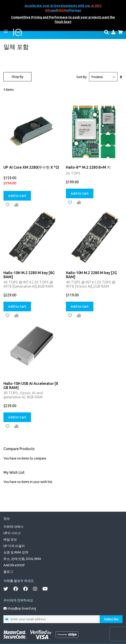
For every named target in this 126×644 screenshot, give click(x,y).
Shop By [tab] (18, 77)
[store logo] (17, 32)
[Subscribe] (111, 619)
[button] (7, 205)
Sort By (82, 77)
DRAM (62, 10)
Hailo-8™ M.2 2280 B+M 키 (88, 167)
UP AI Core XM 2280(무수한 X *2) (31, 167)
